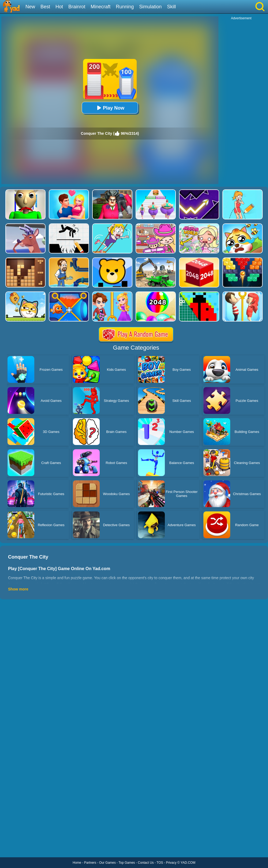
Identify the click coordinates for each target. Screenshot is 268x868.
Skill (171, 7)
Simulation (150, 7)
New (30, 7)
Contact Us (146, 863)
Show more (18, 589)
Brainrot (77, 7)
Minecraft (100, 7)
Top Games (127, 863)
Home (77, 863)
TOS (160, 863)
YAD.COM (188, 863)
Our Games (107, 863)
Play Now (110, 108)
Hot (59, 7)
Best (45, 7)
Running (125, 7)
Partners (90, 863)
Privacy (171, 863)
